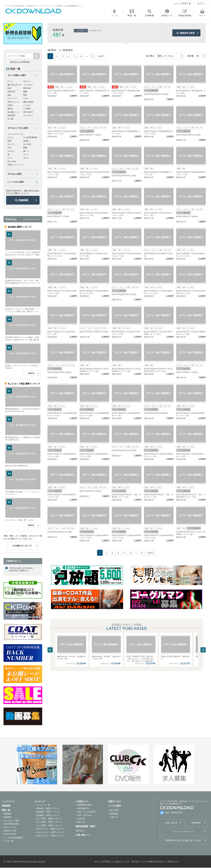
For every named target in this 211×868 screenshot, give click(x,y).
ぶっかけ (27, 105)
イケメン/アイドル (15, 134)
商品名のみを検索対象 (20, 62)
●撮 (9, 95)
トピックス (114, 810)
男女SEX (27, 88)
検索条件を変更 (187, 33)
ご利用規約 (196, 823)
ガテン (26, 158)
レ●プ (26, 98)
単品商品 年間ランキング (48, 815)
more (31, 373)
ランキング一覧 (43, 805)
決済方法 (81, 819)
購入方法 (81, 822)
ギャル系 (27, 144)
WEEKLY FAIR (10, 831)
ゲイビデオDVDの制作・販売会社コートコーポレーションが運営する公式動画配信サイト (44, 6)
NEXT (101, 56)
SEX (9, 88)
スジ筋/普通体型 (30, 137)
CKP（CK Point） (85, 815)
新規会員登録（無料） (86, 826)
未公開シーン (13, 112)
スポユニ (11, 151)
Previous (50, 650)
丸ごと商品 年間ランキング (49, 825)
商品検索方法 (83, 808)
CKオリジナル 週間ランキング (50, 829)
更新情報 (114, 814)
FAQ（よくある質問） (87, 812)
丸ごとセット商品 (11, 821)
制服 (25, 148)
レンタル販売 (115, 806)
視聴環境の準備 (84, 805)
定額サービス (115, 802)
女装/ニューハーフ (15, 165)
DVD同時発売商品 (12, 824)
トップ (114, 16)
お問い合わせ (171, 823)
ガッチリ (11, 144)
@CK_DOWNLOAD (173, 813)
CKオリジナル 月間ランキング (50, 832)
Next (203, 650)
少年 (9, 148)
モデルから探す (15, 174)
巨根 (9, 141)
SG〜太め (12, 161)
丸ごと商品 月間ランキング (49, 822)
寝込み (10, 109)
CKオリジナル (10, 827)
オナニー (27, 81)
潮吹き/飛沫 (28, 102)
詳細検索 (23, 200)
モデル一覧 (9, 841)
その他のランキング (22, 546)
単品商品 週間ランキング (48, 808)
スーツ (10, 158)
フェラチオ (28, 85)
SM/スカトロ (13, 102)
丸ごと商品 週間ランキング (49, 819)
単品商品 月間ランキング (48, 812)
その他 (10, 119)
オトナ (26, 154)
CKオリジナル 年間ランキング (50, 836)
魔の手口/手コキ (14, 85)
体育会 (26, 141)
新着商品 (8, 814)
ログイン (201, 4)
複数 (25, 91)
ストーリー (12, 98)
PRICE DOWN (10, 834)
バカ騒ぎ (27, 109)
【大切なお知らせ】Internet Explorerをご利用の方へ (21, 569)
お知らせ (114, 817)
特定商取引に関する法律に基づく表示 (183, 840)
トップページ (8, 802)
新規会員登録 (185, 15)
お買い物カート (83, 835)
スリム (10, 137)
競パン (26, 151)
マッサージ (28, 115)
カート (202, 15)
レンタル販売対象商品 (13, 838)
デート (10, 81)
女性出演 (11, 91)
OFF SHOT (28, 112)
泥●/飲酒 (11, 115)
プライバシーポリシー (183, 832)
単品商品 (8, 817)
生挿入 (10, 105)
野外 (25, 95)
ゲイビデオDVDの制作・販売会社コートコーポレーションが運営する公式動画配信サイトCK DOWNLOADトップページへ (33, 11)
